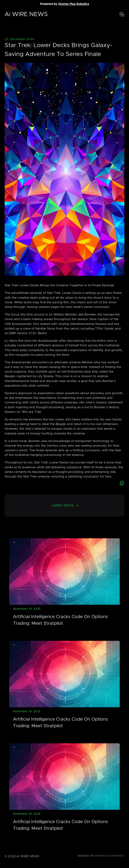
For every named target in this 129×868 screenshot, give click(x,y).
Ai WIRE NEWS (26, 14)
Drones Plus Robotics (74, 4)
